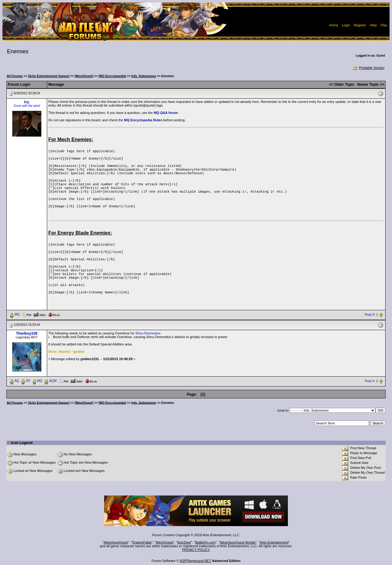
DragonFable (142, 542)
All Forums (15, 76)
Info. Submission (144, 76)
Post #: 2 (371, 381)
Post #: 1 (371, 315)
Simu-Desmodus (148, 333)
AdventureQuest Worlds (238, 542)
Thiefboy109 (27, 333)
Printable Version (368, 68)
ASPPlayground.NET (196, 561)
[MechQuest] (84, 76)
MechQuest (164, 542)
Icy (27, 102)
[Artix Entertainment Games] (49, 76)
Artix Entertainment (274, 542)
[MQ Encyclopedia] (112, 76)
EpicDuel (184, 542)
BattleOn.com (205, 542)
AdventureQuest (116, 542)
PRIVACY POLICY (196, 550)
